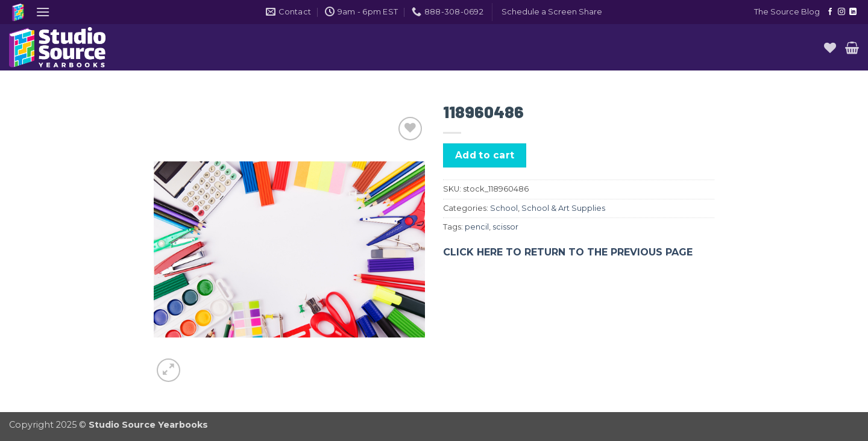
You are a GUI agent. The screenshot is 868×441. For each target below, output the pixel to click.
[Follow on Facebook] (830, 12)
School (504, 208)
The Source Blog (787, 12)
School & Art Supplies (563, 208)
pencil (477, 227)
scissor (505, 227)
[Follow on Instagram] (841, 12)
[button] (43, 12)
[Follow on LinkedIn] (853, 12)
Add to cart (485, 155)
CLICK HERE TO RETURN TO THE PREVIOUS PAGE (568, 252)
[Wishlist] (830, 48)
